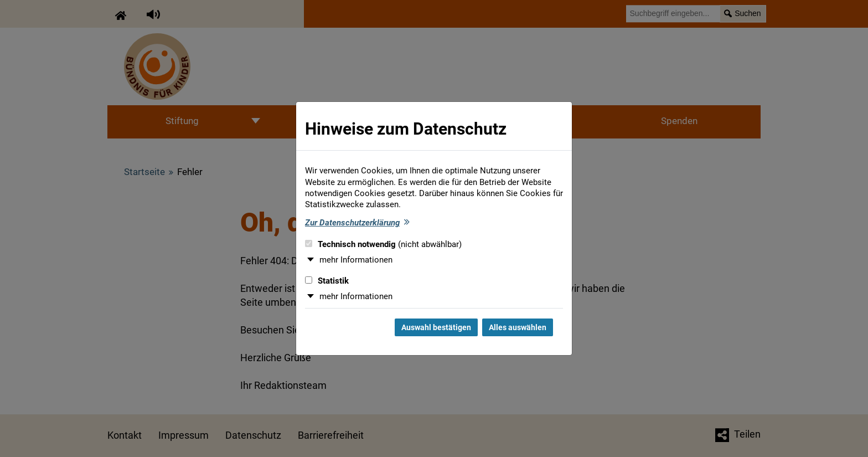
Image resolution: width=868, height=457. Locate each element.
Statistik (327, 281)
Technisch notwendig (383, 244)
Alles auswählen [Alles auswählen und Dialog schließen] (518, 327)
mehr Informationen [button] (356, 260)
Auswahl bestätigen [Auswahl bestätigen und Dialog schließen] (436, 327)
